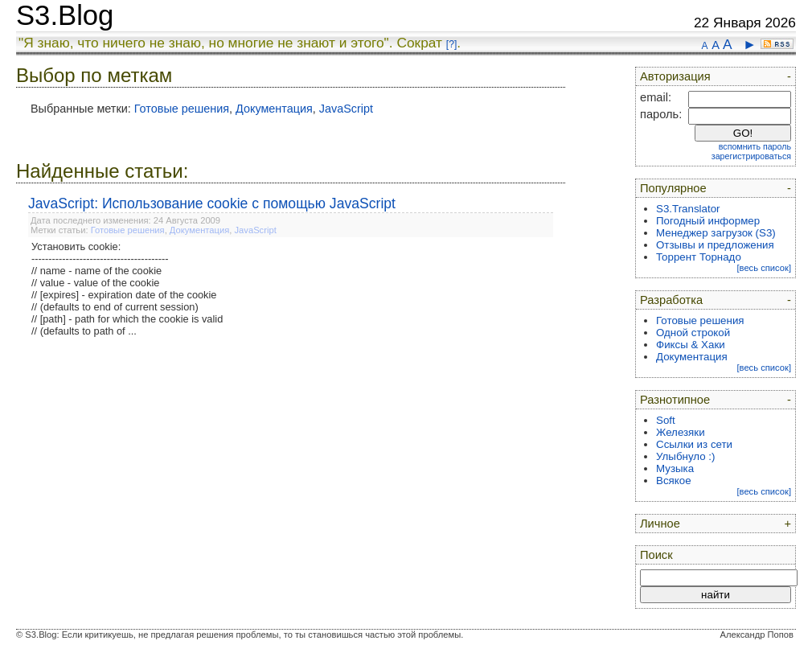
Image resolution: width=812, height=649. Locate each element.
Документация (274, 109)
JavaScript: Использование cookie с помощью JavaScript (212, 203)
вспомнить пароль (755, 146)
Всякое (674, 481)
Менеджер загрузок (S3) (716, 233)
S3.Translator (688, 209)
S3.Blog (65, 15)
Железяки (681, 432)
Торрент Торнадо (699, 257)
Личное (660, 524)
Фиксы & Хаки (691, 345)
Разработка (671, 300)
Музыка (675, 468)
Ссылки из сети (694, 444)
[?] (451, 44)
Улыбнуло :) (685, 456)
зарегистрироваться (751, 156)
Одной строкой (693, 333)
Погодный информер (708, 221)
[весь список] (764, 268)
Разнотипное (675, 400)
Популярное (673, 188)
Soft (666, 420)
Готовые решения (182, 109)
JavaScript (346, 109)
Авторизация (675, 76)
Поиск (656, 555)
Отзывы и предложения (715, 245)
